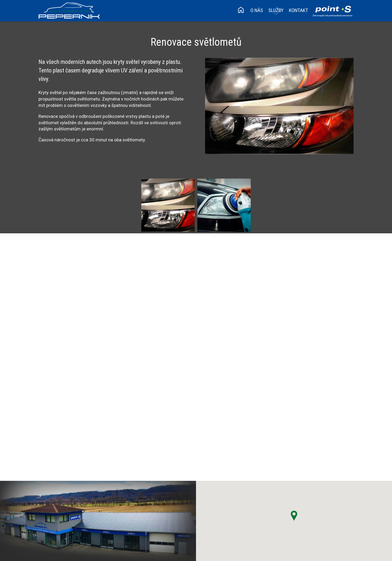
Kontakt (299, 10)
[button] (294, 516)
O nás (257, 10)
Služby (276, 10)
